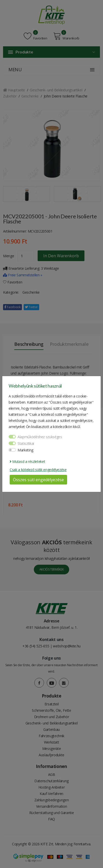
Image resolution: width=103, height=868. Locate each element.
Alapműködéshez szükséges (40, 437)
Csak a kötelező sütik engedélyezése (38, 470)
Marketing (25, 450)
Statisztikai (26, 443)
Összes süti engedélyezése (38, 480)
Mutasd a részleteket (27, 461)
